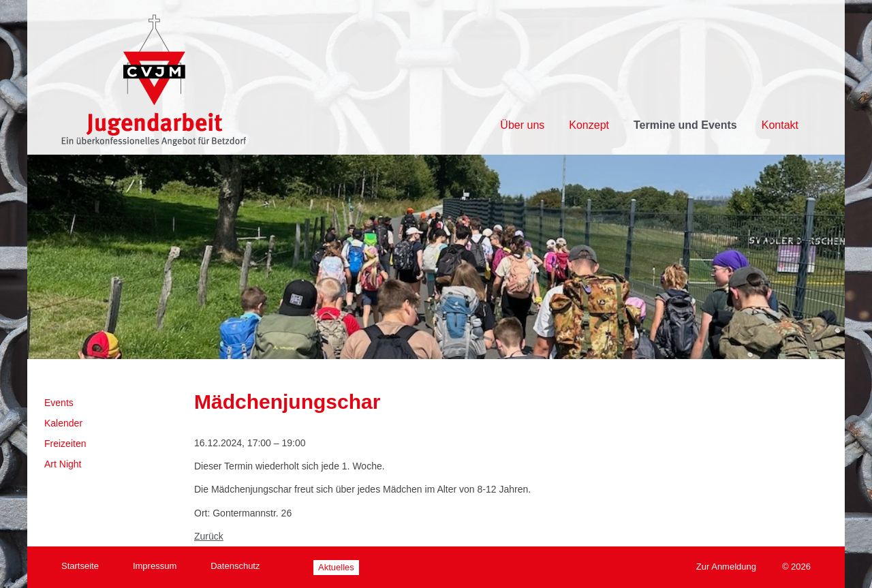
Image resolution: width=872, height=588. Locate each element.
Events (59, 403)
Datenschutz (235, 566)
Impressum (155, 566)
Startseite (80, 566)
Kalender (63, 423)
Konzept (589, 125)
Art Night (63, 464)
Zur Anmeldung (726, 567)
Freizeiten (65, 444)
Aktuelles (336, 567)
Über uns (522, 125)
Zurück (209, 536)
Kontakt (780, 125)
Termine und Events (685, 125)
